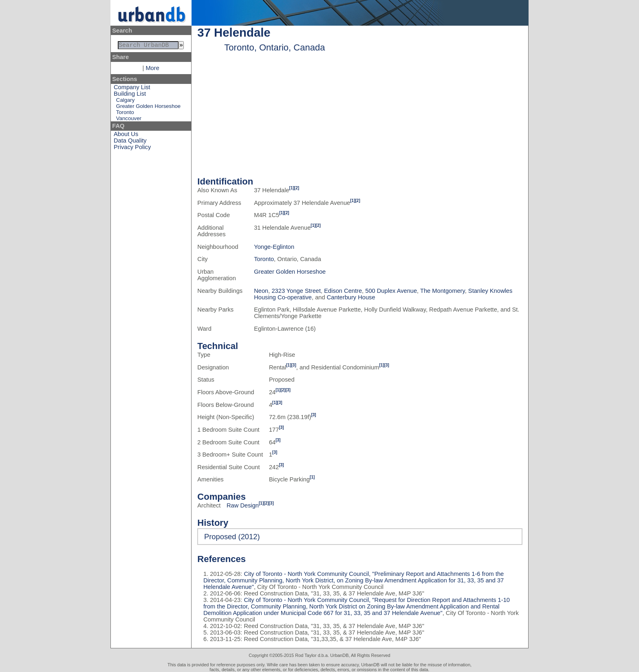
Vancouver (129, 120)
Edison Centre (343, 291)
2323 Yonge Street (296, 291)
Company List (132, 89)
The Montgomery (443, 291)
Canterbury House (351, 297)
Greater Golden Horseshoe (148, 108)
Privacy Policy (132, 149)
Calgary (125, 102)
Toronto (125, 114)
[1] (292, 188)
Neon (261, 291)
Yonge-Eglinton (274, 247)
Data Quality (130, 142)
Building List (130, 95)
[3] (294, 365)
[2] (297, 188)
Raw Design (243, 505)
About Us (126, 136)
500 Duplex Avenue (391, 291)
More (152, 70)
